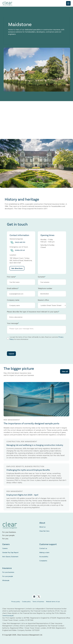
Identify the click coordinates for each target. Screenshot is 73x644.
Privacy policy (16, 602)
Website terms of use (53, 602)
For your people (8, 576)
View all (65, 372)
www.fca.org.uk (8, 616)
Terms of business (38, 602)
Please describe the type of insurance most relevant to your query (33, 312)
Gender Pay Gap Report (10, 552)
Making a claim (44, 552)
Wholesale (6, 580)
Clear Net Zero (44, 531)
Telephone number (45, 288)
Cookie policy (26, 602)
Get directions (17, 272)
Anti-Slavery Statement (10, 557)
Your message (13, 323)
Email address (13, 288)
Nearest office (43, 300)
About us (42, 527)
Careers (5, 548)
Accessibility (44, 557)
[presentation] (21, 346)
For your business (8, 572)
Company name (13, 300)
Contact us (43, 548)
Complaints (43, 561)
